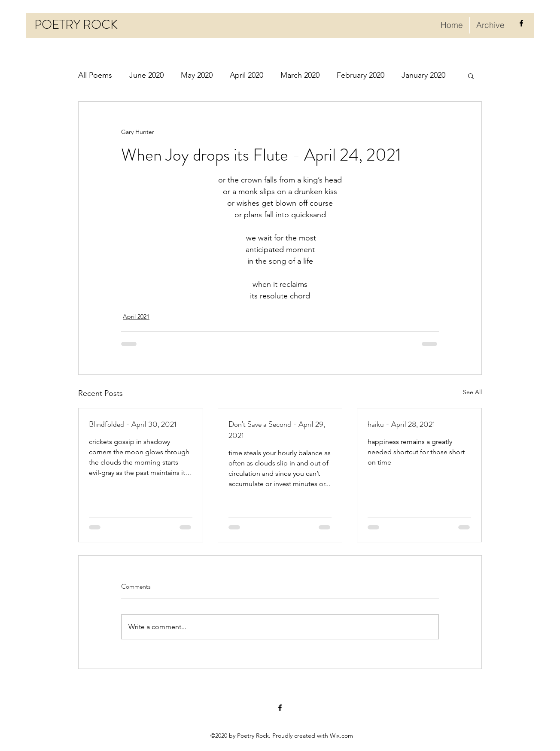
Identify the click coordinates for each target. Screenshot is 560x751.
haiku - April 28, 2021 (401, 424)
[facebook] (521, 23)
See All (472, 392)
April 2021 (136, 316)
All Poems (95, 75)
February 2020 (361, 75)
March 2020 (300, 75)
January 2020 (423, 75)
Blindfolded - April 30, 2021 (133, 424)
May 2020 (197, 75)
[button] (471, 76)
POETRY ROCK (76, 25)
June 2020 (146, 75)
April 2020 (247, 75)
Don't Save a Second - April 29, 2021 (277, 430)
